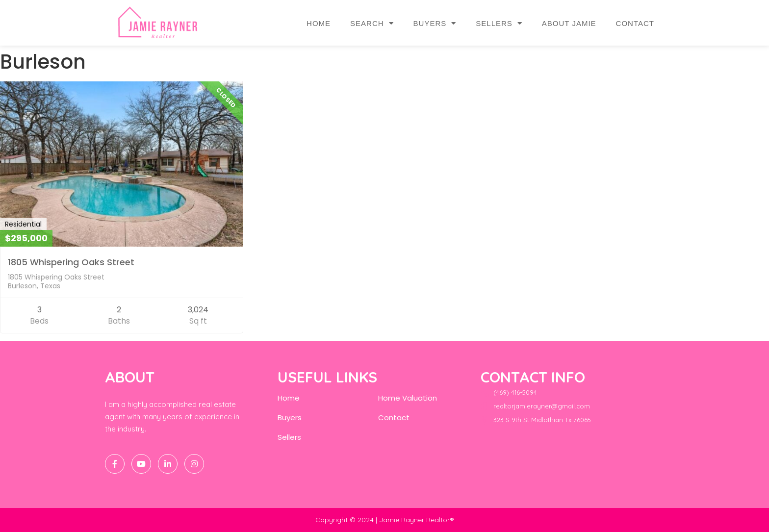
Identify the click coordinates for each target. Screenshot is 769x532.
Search (372, 23)
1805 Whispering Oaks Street (71, 262)
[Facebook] (115, 464)
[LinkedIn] (168, 464)
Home (319, 23)
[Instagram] (194, 464)
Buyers (435, 23)
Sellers (499, 23)
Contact (635, 23)
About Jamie (569, 23)
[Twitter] (141, 464)
